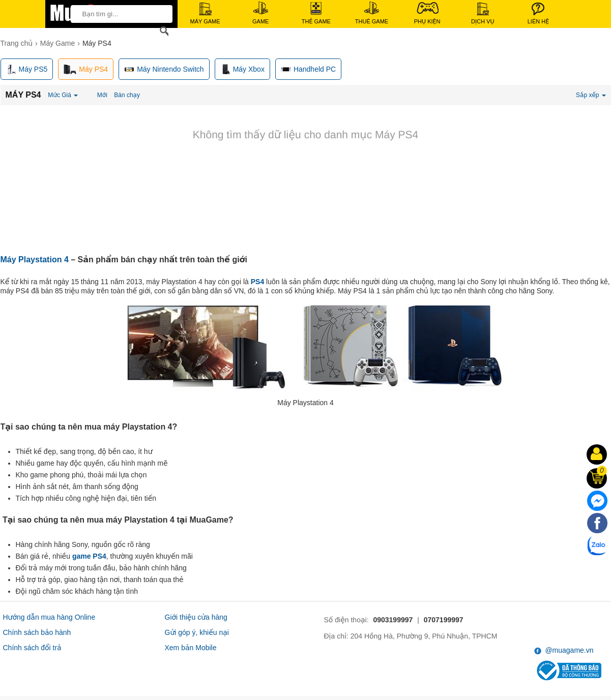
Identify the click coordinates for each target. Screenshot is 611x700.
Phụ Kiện (427, 13)
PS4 (257, 282)
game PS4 (89, 556)
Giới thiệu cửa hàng (196, 617)
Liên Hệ (538, 13)
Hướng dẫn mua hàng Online (49, 617)
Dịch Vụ (483, 13)
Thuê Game (372, 13)
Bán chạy (127, 95)
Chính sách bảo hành (37, 632)
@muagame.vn (564, 650)
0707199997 (444, 620)
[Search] (162, 31)
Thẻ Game (316, 13)
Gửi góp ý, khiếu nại (197, 632)
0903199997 (393, 620)
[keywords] (119, 14)
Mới (102, 95)
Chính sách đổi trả (32, 648)
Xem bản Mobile (191, 648)
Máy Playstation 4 (35, 260)
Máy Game (205, 13)
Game (260, 13)
